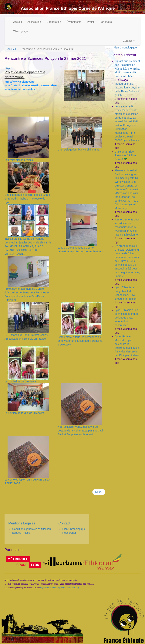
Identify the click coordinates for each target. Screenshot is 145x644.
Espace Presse (21, 533)
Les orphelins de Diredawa (20, 381)
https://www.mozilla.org (50, 588)
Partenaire (106, 22)
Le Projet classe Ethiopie (19, 160)
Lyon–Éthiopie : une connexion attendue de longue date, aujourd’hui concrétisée (126, 318)
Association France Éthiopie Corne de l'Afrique (68, 8)
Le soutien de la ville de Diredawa (24, 413)
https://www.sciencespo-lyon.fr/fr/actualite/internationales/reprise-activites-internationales (31, 85)
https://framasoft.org (70, 588)
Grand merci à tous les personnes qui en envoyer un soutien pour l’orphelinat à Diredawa (80, 341)
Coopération (54, 22)
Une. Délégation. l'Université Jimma (78, 150)
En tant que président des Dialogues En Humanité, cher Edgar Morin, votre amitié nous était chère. (128, 69)
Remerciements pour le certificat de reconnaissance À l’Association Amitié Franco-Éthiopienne (127, 227)
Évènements (74, 22)
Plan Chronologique (125, 48)
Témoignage (21, 31)
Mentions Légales (22, 523)
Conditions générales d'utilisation (32, 529)
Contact (129, 41)
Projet (91, 22)
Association (34, 22)
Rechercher (69, 533)
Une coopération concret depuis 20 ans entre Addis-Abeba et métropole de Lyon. (28, 199)
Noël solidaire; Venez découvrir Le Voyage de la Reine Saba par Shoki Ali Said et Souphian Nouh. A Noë (80, 431)
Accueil (17, 22)
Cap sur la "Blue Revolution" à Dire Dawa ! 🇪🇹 (125, 155)
